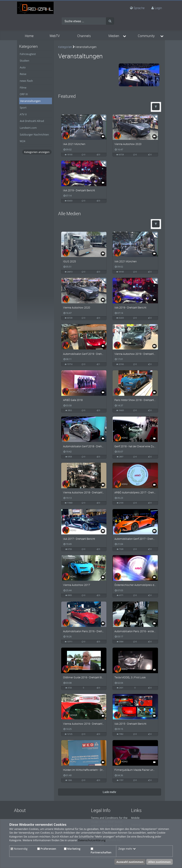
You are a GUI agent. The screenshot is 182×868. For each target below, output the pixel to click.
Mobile (135, 818)
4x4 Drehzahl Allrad (32, 121)
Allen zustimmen (160, 862)
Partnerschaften (101, 851)
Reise (23, 74)
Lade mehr (109, 792)
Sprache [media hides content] (137, 8)
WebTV (55, 36)
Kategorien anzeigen (37, 152)
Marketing (72, 849)
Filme (23, 88)
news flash (26, 81)
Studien (24, 61)
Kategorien (65, 47)
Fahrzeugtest (28, 54)
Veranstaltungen (30, 101)
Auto (23, 67)
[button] (156, 107)
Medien (114, 36)
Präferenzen (47, 849)
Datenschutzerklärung (92, 840)
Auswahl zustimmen (130, 862)
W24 (22, 141)
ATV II (23, 114)
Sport (23, 107)
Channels (84, 36)
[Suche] (110, 21)
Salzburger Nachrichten (34, 134)
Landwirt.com (28, 128)
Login (158, 8)
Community (146, 36)
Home (29, 36)
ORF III (24, 94)
